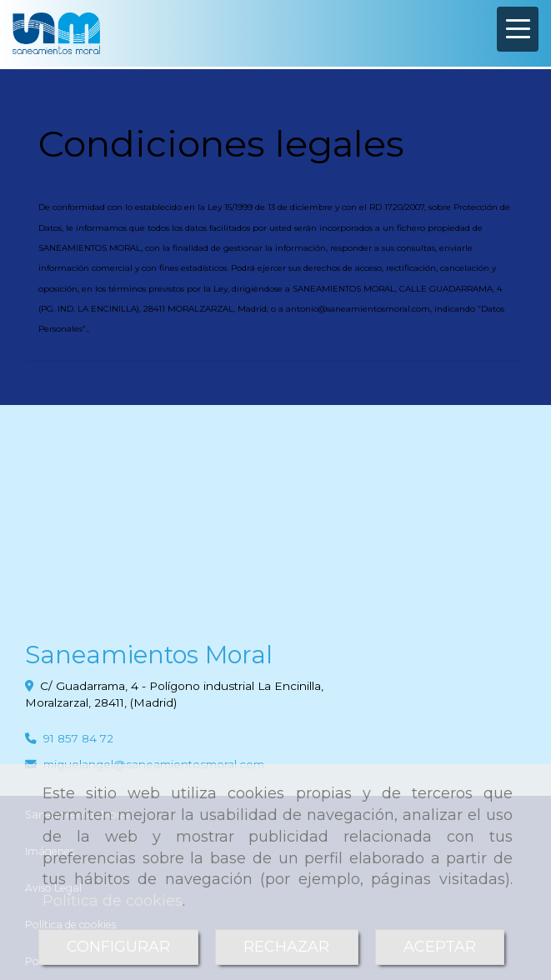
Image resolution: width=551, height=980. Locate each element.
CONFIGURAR (118, 947)
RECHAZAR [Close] (286, 947)
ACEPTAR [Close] (440, 947)
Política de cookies (113, 901)
